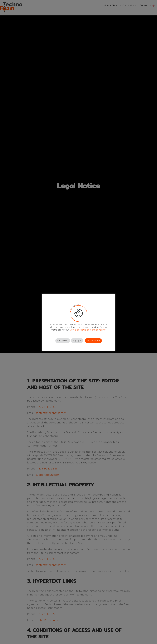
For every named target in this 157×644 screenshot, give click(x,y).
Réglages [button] (77, 341)
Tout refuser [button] (63, 341)
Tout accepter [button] (93, 341)
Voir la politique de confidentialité (88, 330)
